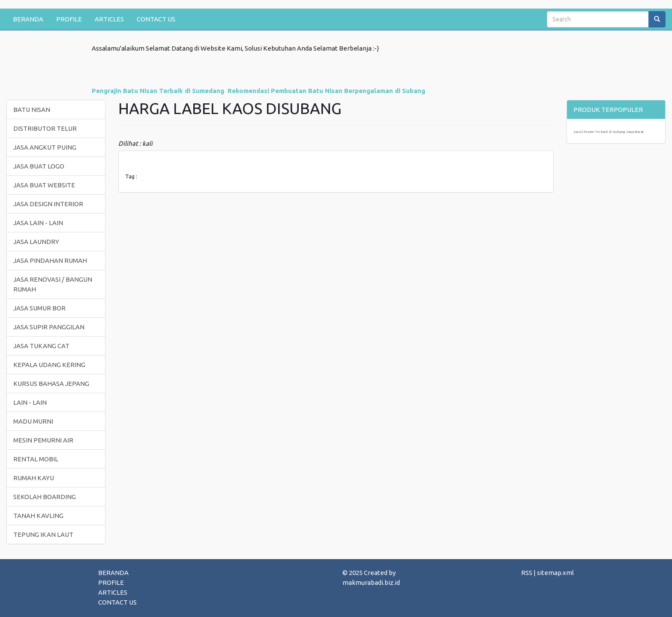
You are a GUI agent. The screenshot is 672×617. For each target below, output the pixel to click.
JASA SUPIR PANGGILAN (49, 327)
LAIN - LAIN (30, 402)
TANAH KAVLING (38, 516)
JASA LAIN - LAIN (38, 223)
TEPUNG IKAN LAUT (43, 534)
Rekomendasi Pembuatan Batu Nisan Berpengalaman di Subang (326, 91)
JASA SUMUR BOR (39, 308)
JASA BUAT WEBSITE (44, 185)
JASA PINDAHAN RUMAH (50, 260)
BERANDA (28, 19)
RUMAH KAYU (34, 478)
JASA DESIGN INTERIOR (48, 204)
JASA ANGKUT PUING (45, 147)
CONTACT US (156, 19)
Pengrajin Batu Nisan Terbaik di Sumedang (158, 91)
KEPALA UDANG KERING (49, 365)
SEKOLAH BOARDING (45, 497)
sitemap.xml (555, 573)
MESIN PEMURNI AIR (43, 440)
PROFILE (69, 19)
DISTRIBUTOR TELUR (45, 128)
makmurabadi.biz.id (371, 582)
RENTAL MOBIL (36, 459)
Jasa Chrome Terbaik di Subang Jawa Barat (609, 132)
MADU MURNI (33, 421)
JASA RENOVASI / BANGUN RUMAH (53, 284)
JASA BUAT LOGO (39, 166)
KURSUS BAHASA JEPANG (51, 384)
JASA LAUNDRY (36, 242)
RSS (527, 573)
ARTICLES (109, 19)
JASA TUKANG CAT (41, 346)
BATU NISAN (32, 110)
